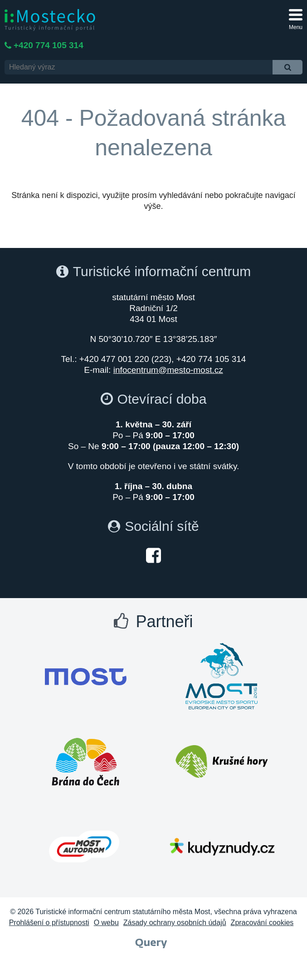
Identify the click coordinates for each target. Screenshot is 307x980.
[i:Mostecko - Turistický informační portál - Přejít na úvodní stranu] (50, 19)
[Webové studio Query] (151, 943)
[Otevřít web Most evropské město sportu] (222, 677)
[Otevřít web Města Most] (86, 677)
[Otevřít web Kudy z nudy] (222, 846)
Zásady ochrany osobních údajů (175, 923)
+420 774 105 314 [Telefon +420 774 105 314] (49, 45)
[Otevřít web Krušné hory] (222, 762)
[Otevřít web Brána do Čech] (86, 762)
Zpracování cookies (262, 923)
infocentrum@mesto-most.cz (168, 370)
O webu (106, 923)
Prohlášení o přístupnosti (49, 923)
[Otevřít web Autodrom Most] (84, 846)
